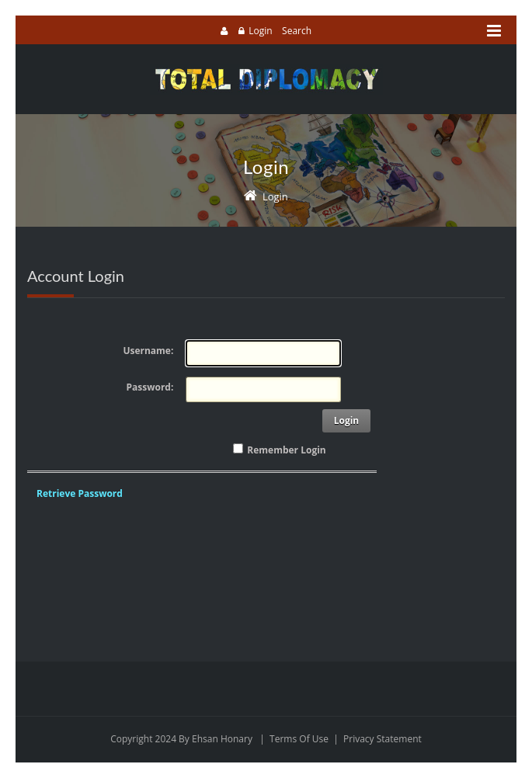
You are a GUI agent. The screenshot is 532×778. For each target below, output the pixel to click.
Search (297, 31)
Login (260, 31)
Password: (150, 387)
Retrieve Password (80, 493)
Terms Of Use (299, 739)
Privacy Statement (382, 739)
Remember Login (286, 450)
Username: (148, 351)
